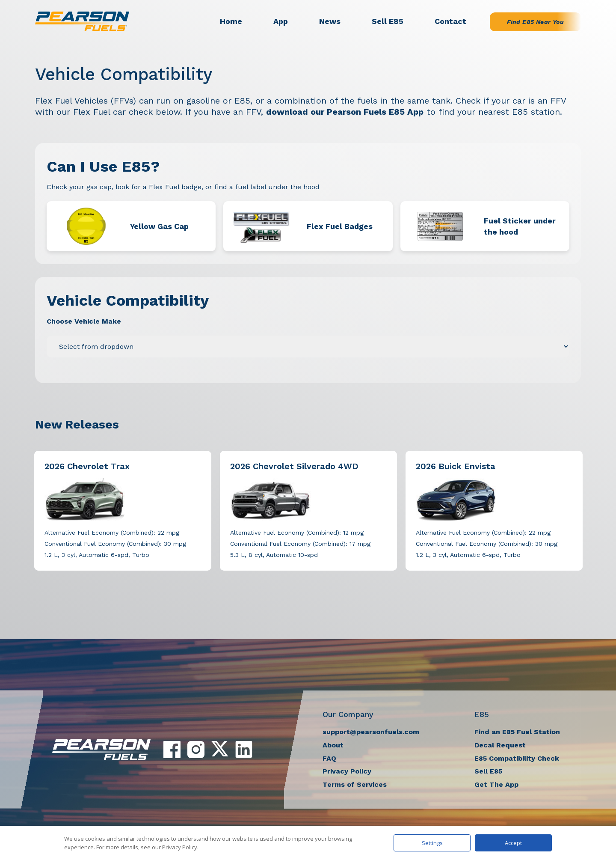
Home (231, 21)
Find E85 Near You (535, 22)
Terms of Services (355, 784)
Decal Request (500, 745)
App (281, 21)
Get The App (496, 784)
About (333, 745)
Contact (450, 21)
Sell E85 (388, 21)
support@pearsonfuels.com (371, 732)
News (330, 21)
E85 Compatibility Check (517, 758)
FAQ (329, 758)
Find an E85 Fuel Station (517, 732)
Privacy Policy (347, 771)
